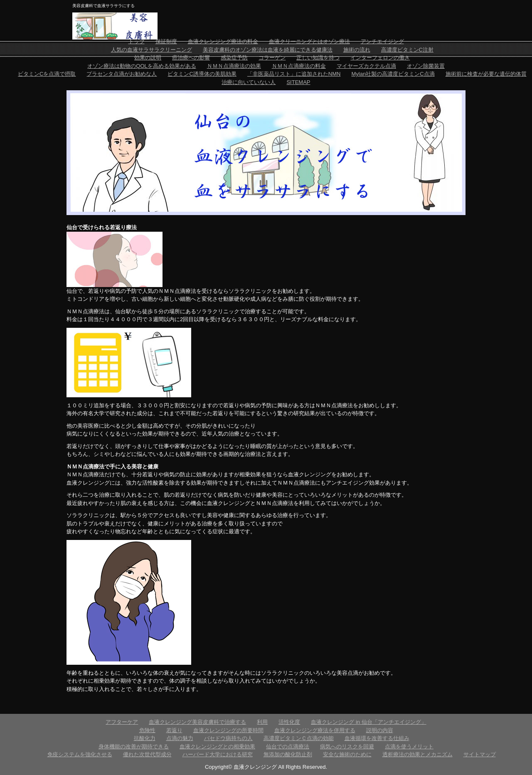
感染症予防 (234, 58)
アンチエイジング (382, 41)
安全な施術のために (347, 754)
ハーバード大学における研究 (218, 754)
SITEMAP (298, 82)
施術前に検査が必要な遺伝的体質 (486, 74)
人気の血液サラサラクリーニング (151, 50)
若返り (174, 730)
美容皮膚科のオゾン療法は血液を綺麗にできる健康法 (268, 50)
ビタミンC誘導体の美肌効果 (202, 74)
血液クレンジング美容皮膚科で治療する (197, 722)
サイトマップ (480, 754)
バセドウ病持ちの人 (228, 738)
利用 (262, 722)
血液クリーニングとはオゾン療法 (309, 41)
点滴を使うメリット (409, 747)
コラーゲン (272, 58)
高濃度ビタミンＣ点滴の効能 (299, 738)
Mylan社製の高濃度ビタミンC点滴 (393, 74)
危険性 (147, 730)
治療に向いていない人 (249, 82)
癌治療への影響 (191, 58)
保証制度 (166, 41)
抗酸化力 (145, 738)
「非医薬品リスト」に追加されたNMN (294, 74)
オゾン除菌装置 (426, 66)
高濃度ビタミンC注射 (407, 50)
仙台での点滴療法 (288, 747)
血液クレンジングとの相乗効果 (217, 747)
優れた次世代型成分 (147, 754)
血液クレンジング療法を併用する (315, 730)
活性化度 (289, 722)
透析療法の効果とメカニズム (417, 754)
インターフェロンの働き (380, 58)
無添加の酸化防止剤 (288, 754)
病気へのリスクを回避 (347, 747)
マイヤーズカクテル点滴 (366, 66)
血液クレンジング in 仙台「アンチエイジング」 (368, 722)
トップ (137, 41)
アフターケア (122, 722)
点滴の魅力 (180, 738)
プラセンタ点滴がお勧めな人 (122, 74)
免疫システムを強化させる (80, 754)
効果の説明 (148, 58)
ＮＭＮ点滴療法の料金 (299, 66)
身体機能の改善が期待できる (134, 747)
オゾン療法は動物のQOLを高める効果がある (142, 66)
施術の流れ (357, 50)
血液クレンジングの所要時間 (228, 730)
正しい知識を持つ (318, 58)
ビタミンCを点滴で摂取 (47, 74)
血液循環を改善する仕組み (377, 738)
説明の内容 (380, 730)
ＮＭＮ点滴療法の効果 (234, 66)
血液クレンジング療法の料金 (223, 41)
